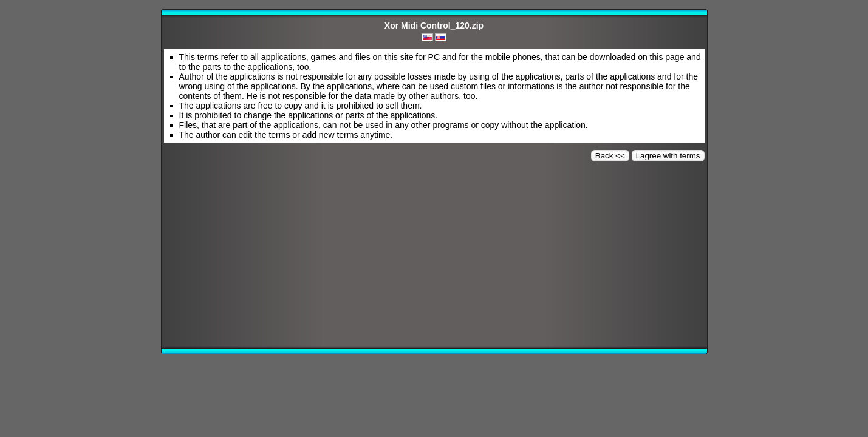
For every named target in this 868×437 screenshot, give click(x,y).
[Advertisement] (434, 258)
